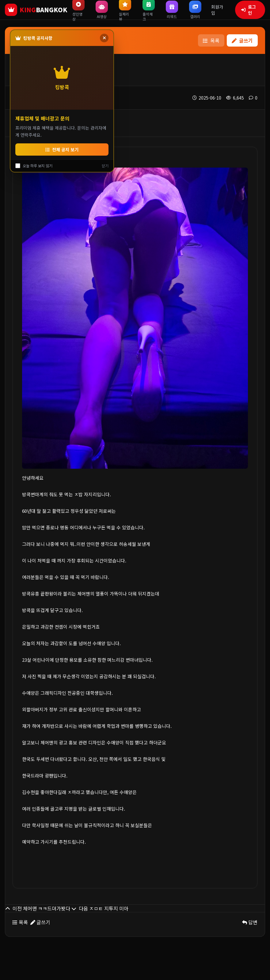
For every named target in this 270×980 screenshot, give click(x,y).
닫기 (105, 166)
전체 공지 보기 (62, 149)
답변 (250, 922)
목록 (211, 40)
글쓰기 (242, 40)
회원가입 (217, 10)
